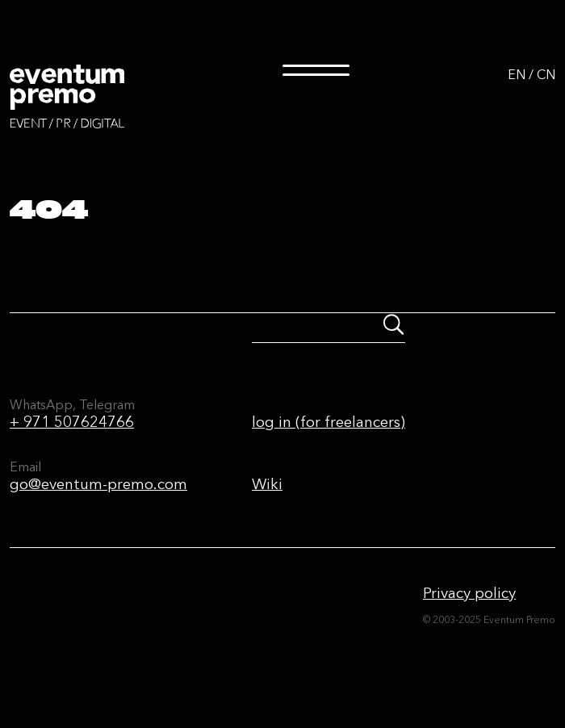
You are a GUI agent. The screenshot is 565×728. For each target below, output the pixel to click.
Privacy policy (469, 593)
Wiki (267, 484)
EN (517, 74)
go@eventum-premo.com (98, 484)
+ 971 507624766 (72, 422)
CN (546, 74)
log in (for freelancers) (329, 422)
